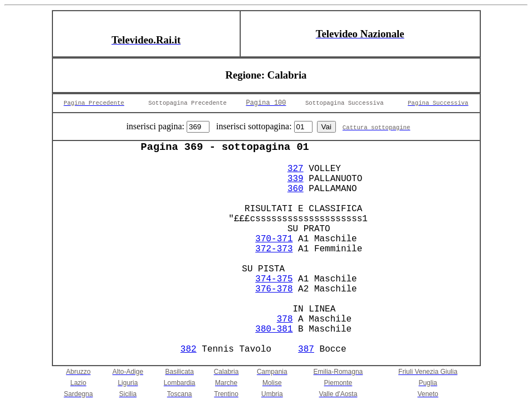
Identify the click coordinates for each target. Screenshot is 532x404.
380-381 (274, 329)
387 (306, 349)
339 (296, 179)
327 (296, 169)
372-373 (274, 249)
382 (189, 349)
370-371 (274, 239)
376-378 (274, 289)
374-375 (274, 279)
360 (296, 189)
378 (285, 319)
